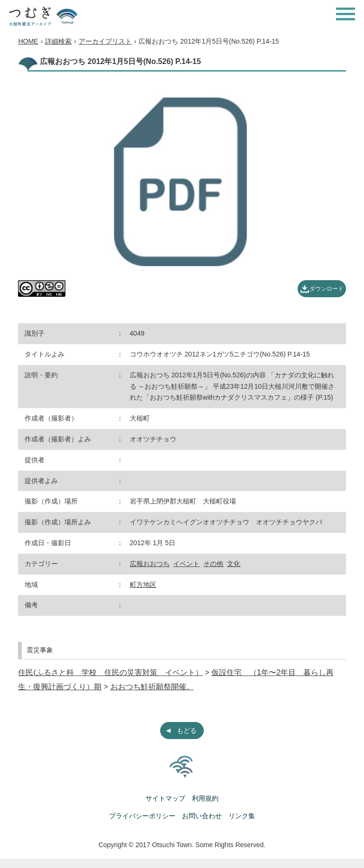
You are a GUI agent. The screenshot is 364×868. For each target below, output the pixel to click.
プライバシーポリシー (142, 816)
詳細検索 (58, 41)
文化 (234, 564)
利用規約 (205, 798)
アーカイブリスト (105, 41)
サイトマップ (165, 798)
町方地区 (143, 585)
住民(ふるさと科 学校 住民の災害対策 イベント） (110, 672)
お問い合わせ (202, 816)
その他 (213, 564)
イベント (186, 564)
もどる (187, 731)
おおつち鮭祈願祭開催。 (152, 687)
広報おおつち (150, 564)
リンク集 (242, 816)
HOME (28, 41)
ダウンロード (327, 289)
